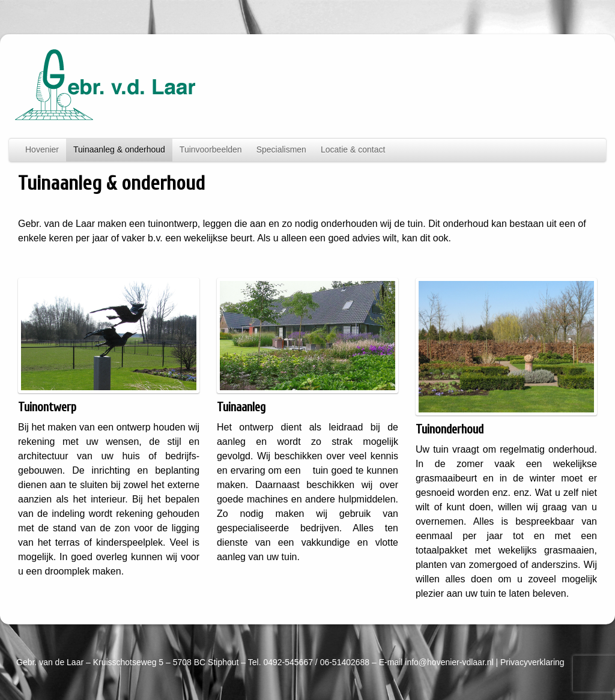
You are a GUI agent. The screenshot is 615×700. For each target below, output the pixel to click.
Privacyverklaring (532, 662)
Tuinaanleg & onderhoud (119, 149)
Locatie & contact (353, 149)
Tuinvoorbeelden (211, 149)
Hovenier (42, 149)
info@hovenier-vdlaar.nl (449, 662)
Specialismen (281, 149)
